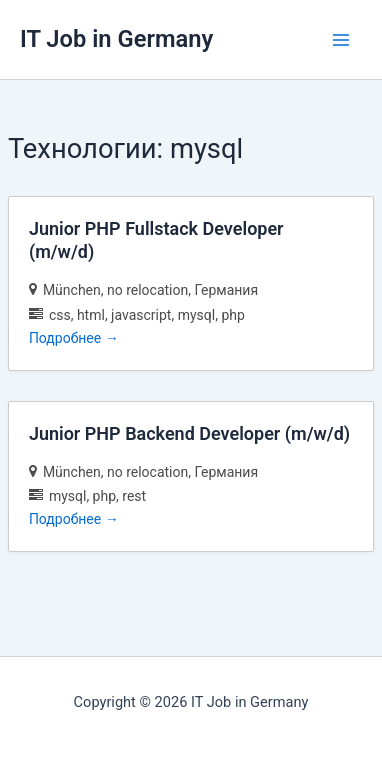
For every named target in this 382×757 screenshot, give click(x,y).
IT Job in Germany (116, 39)
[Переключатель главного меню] (341, 40)
